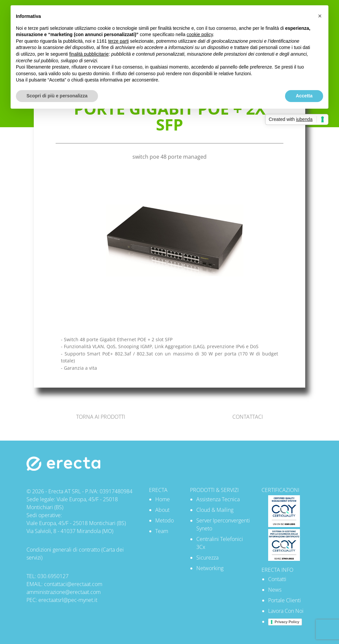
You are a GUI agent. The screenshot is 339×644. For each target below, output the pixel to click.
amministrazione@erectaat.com (64, 592)
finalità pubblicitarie (89, 54)
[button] (320, 16)
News (275, 590)
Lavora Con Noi (286, 611)
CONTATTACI (248, 417)
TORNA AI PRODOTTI (101, 417)
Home (163, 499)
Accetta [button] (304, 96)
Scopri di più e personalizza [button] (57, 96)
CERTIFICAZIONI (280, 490)
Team (162, 531)
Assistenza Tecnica (218, 499)
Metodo (165, 520)
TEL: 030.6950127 (48, 576)
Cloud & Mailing (215, 510)
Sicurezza (207, 558)
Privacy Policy (287, 622)
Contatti (277, 579)
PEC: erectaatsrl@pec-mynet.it (62, 600)
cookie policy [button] (200, 34)
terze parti (119, 41)
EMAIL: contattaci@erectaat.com (64, 584)
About (162, 510)
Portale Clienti (285, 600)
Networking (210, 568)
